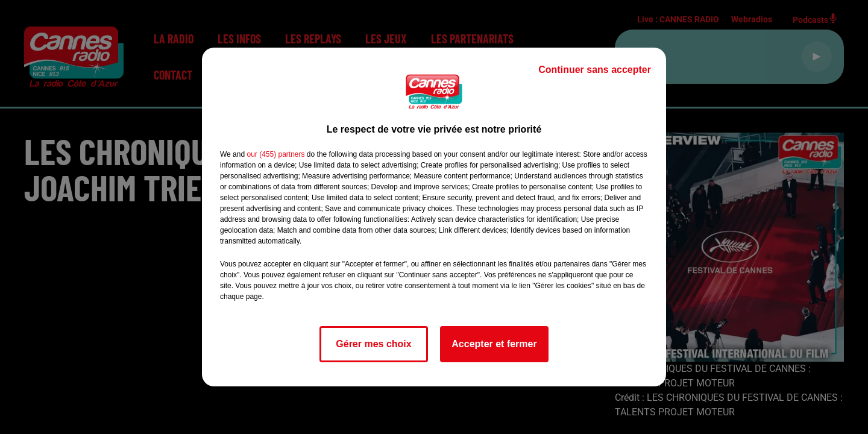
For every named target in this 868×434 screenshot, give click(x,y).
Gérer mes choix (373, 344)
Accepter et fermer (494, 344)
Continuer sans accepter (595, 70)
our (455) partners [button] (275, 154)
